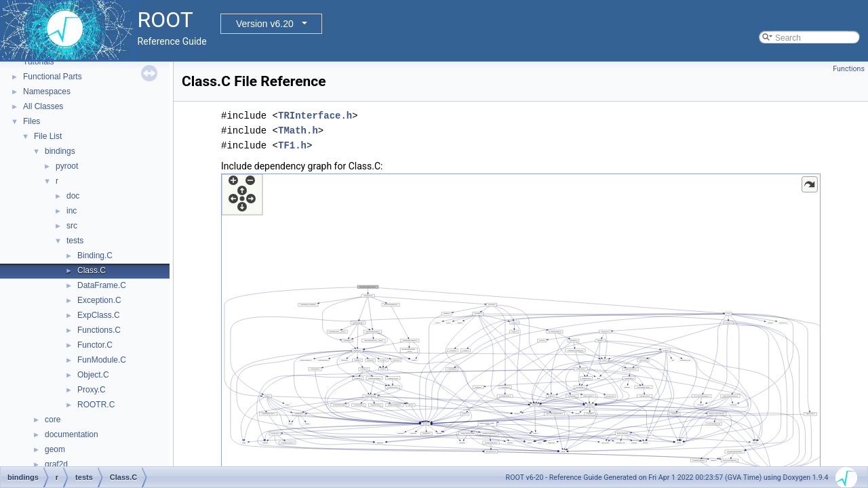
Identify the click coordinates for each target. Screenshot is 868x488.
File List (48, 136)
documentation (72, 434)
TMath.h (298, 130)
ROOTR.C (96, 405)
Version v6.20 (265, 24)
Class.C (92, 270)
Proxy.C (92, 390)
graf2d (56, 464)
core (53, 420)
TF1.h (292, 145)
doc (73, 196)
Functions (849, 69)
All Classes (43, 106)
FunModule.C (102, 360)
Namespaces (47, 91)
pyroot (67, 166)
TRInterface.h (315, 116)
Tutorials (39, 62)
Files (32, 121)
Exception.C (99, 300)
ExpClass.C (99, 315)
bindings (60, 151)
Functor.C (95, 345)
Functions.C (99, 330)
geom (55, 449)
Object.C (93, 375)
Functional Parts (53, 77)
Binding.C (95, 256)
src (72, 226)
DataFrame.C (102, 285)
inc (72, 211)
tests (75, 241)
